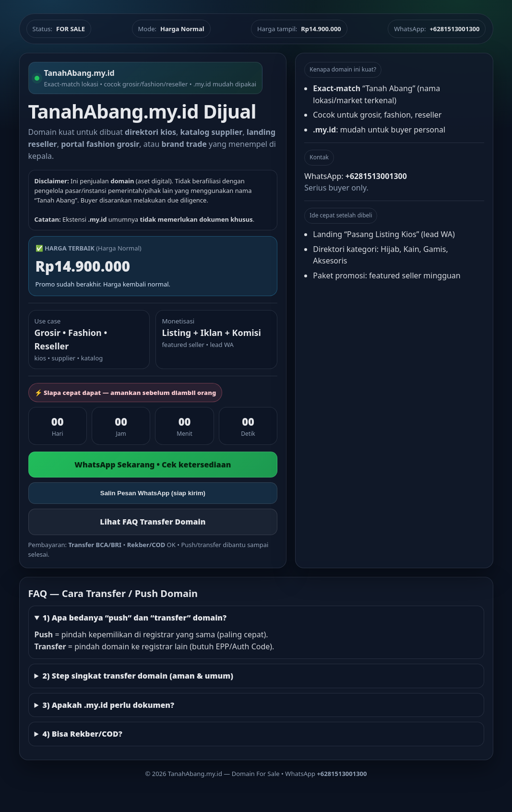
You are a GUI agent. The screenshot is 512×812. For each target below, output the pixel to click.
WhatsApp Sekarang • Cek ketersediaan (153, 465)
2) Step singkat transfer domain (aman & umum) (138, 676)
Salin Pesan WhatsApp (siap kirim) (153, 493)
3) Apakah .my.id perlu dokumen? (108, 705)
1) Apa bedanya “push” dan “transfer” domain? (134, 618)
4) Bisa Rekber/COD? (82, 734)
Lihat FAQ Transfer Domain (153, 522)
